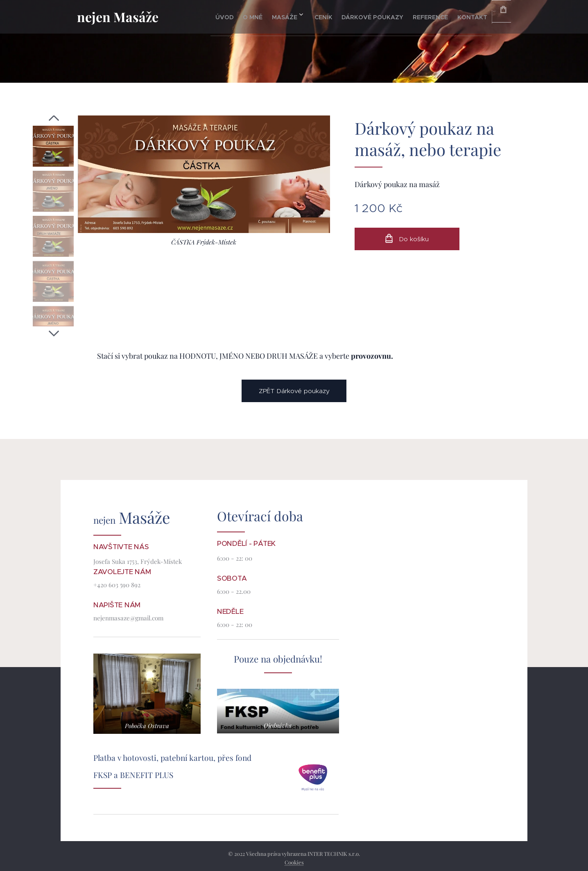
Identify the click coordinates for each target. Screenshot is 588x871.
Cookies (294, 862)
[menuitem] (211, 17)
